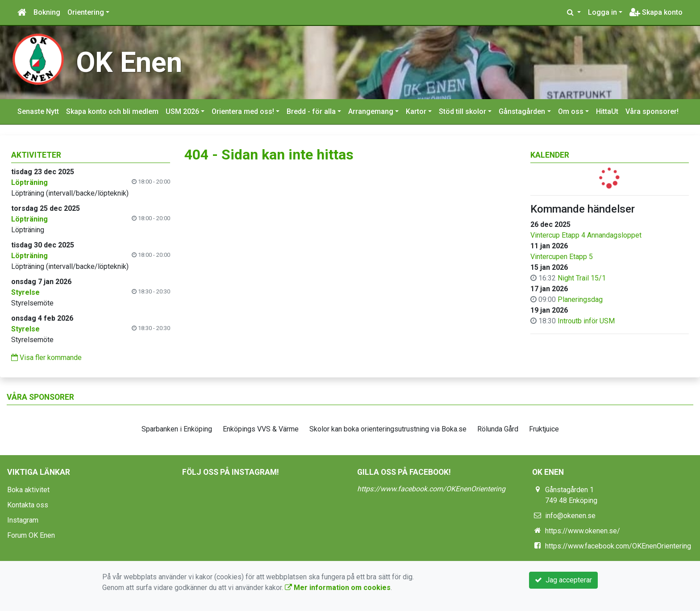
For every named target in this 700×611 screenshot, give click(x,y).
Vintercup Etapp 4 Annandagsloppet (586, 235)
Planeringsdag (580, 299)
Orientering (86, 12)
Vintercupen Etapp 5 (562, 257)
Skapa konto (656, 12)
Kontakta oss (28, 505)
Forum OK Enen (31, 535)
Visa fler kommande (46, 358)
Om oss (571, 111)
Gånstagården (522, 111)
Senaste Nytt (38, 111)
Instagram (23, 520)
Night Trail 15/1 (582, 278)
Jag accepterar (563, 580)
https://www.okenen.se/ (583, 531)
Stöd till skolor (462, 111)
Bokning (47, 12)
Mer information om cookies (338, 588)
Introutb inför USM (586, 321)
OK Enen (129, 62)
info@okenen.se (570, 516)
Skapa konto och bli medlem (112, 111)
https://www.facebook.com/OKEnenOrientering (431, 489)
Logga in (602, 12)
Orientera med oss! (243, 111)
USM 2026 (182, 111)
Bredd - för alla (311, 111)
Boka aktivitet (28, 490)
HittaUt (607, 111)
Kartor (416, 111)
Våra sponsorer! (652, 111)
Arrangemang (371, 111)
